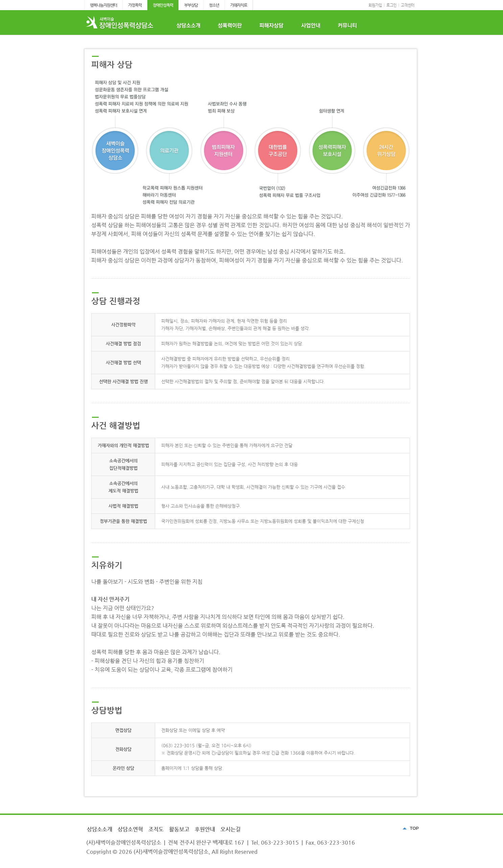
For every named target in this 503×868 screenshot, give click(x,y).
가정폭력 (135, 5)
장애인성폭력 (163, 5)
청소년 (214, 5)
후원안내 (205, 829)
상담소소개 (100, 829)
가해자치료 (239, 5)
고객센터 (408, 5)
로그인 (391, 5)
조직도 (156, 829)
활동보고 (179, 829)
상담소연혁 (130, 829)
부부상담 (191, 5)
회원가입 (375, 5)
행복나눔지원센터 (103, 5)
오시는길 (231, 829)
